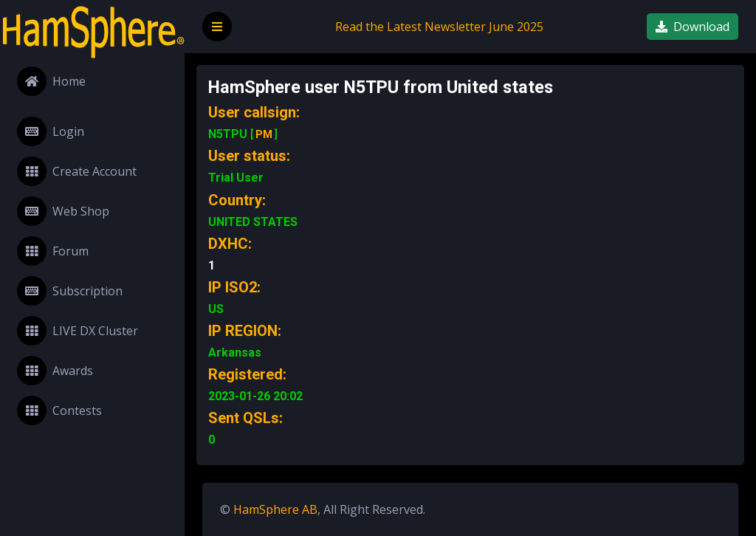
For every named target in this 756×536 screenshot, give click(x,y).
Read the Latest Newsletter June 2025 (439, 27)
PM (264, 134)
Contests (59, 410)
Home (51, 81)
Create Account (77, 171)
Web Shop (63, 211)
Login (51, 131)
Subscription (70, 291)
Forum (53, 251)
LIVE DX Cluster (78, 331)
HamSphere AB (275, 509)
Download (693, 27)
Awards (55, 371)
